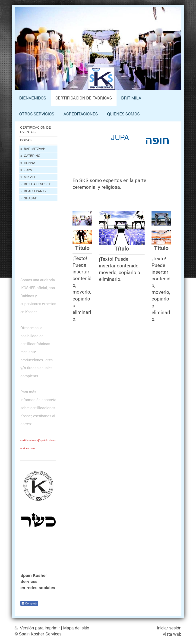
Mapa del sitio (76, 628)
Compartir (29, 604)
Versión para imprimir (38, 628)
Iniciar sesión (169, 628)
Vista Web (172, 634)
